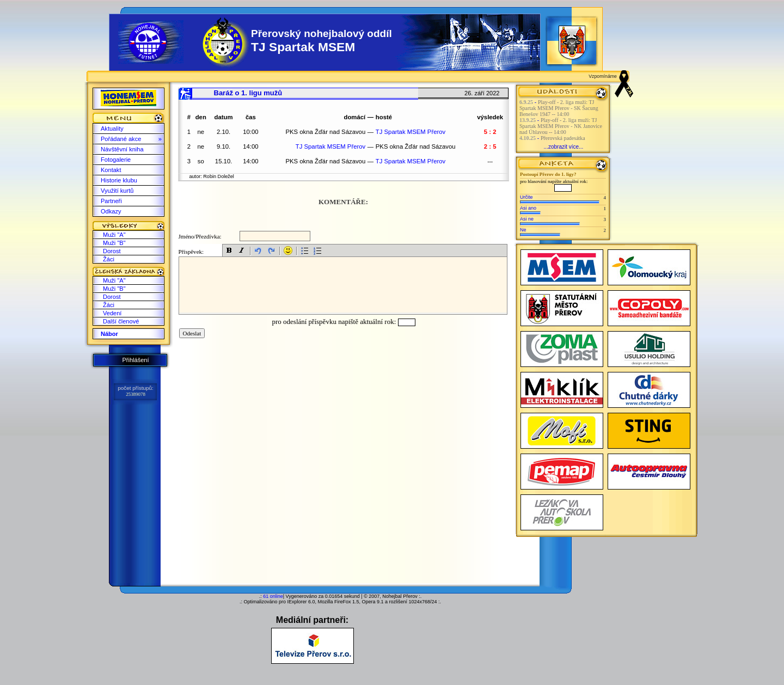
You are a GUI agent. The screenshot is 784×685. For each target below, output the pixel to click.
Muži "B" (114, 243)
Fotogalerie (116, 160)
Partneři (111, 201)
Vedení (112, 313)
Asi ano (528, 208)
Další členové (121, 321)
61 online (273, 596)
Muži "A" (114, 235)
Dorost (112, 251)
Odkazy (111, 211)
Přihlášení (135, 360)
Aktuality (112, 129)
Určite (526, 197)
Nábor (109, 334)
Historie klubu (119, 180)
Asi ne (527, 219)
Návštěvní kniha (122, 149)
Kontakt (111, 170)
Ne (523, 230)
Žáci (109, 259)
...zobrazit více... (564, 147)
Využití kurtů (117, 191)
